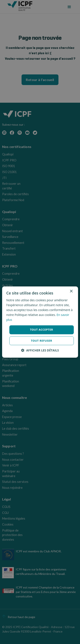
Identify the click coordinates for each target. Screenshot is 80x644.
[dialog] (40, 322)
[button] (40, 350)
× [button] (71, 291)
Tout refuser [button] (41, 341)
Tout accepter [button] (41, 330)
